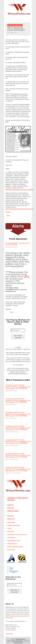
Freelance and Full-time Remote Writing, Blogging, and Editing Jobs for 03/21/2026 (18, 441)
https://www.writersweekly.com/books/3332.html (19, 209)
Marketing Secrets (12, 544)
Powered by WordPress (17, 641)
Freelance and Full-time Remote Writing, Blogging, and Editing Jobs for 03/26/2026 (18, 428)
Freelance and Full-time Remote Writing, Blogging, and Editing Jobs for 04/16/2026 (18, 387)
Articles (9, 528)
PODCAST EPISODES (14, 525)
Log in (9, 641)
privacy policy (9, 634)
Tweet (8, 215)
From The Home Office (15, 25)
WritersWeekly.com (20, 639)
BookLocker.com (15, 616)
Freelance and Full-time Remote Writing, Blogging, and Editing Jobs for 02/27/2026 (18, 469)
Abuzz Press (24, 616)
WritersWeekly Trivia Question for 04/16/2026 (18, 244)
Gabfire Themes (19, 643)
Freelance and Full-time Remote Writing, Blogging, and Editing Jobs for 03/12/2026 (18, 455)
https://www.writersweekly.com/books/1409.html (19, 190)
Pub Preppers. (9, 618)
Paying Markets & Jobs (14, 540)
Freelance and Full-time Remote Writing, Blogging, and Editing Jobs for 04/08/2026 (18, 400)
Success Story (11, 550)
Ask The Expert (11, 537)
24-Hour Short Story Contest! (15, 547)
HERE (26, 276)
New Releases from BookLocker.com (17, 534)
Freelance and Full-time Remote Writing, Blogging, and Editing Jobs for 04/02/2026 (18, 414)
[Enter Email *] (18, 330)
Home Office (11, 531)
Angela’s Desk (11, 522)
